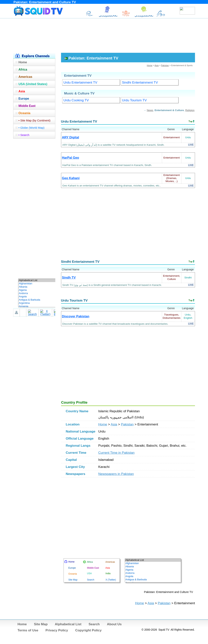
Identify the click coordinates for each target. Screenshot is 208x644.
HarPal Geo (71, 158)
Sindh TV (69, 278)
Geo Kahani (71, 178)
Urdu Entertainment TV (80, 82)
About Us (114, 624)
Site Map (41, 624)
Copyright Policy (88, 630)
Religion (190, 110)
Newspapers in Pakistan (116, 474)
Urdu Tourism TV (134, 100)
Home (150, 65)
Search (94, 624)
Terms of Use (28, 630)
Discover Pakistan (76, 316)
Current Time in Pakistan (117, 453)
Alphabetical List (68, 624)
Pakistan (165, 65)
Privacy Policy (57, 630)
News (150, 110)
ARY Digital (71, 137)
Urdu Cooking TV (76, 100)
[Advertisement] (104, 35)
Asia (157, 65)
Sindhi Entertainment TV (140, 82)
